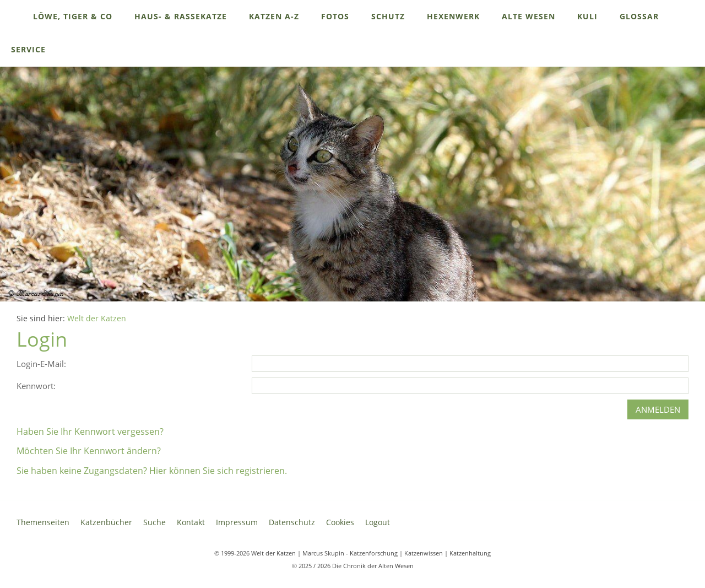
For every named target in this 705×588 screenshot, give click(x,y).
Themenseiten (43, 522)
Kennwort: (36, 386)
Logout (378, 522)
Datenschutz (292, 522)
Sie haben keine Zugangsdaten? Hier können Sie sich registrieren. (152, 471)
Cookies (340, 522)
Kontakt (191, 522)
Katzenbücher (106, 522)
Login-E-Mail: (41, 364)
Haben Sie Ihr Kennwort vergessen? (90, 431)
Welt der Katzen (97, 318)
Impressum (237, 522)
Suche (154, 522)
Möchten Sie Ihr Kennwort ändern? (89, 451)
